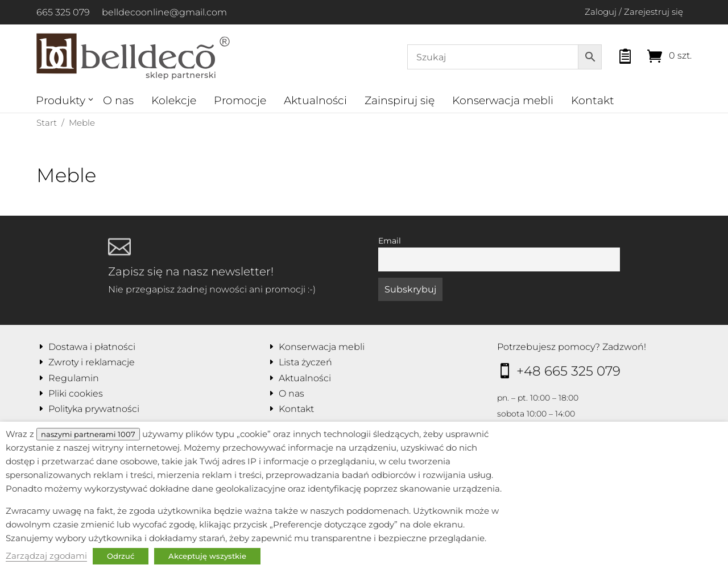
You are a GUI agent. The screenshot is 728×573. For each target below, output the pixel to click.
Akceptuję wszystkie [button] (207, 556)
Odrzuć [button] (121, 556)
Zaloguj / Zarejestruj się (634, 12)
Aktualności (315, 100)
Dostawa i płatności (92, 347)
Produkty (61, 100)
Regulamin (74, 378)
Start (47, 123)
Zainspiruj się (400, 100)
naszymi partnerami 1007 (88, 434)
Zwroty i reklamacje (92, 362)
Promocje (240, 100)
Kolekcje (174, 100)
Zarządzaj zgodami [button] (46, 556)
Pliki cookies (76, 393)
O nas (118, 100)
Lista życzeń (305, 362)
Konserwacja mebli (503, 100)
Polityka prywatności (94, 409)
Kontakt (593, 100)
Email (390, 241)
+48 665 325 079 (568, 371)
